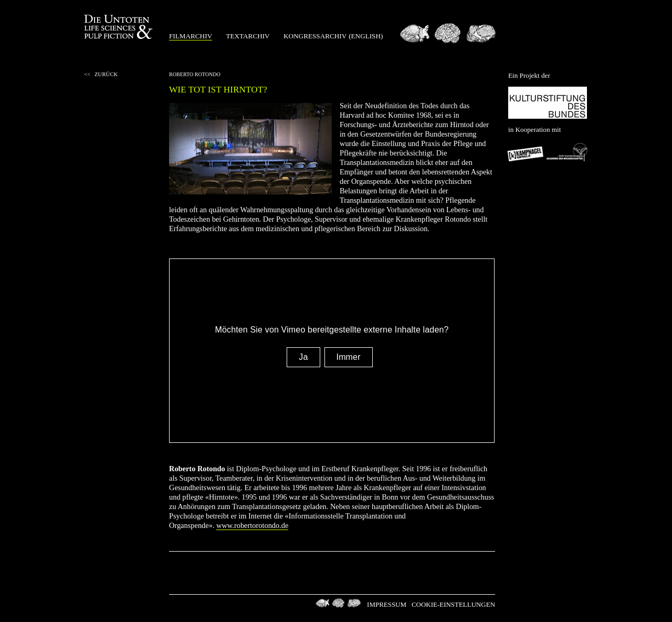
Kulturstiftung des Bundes (548, 103)
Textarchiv (248, 36)
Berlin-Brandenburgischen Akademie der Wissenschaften (567, 152)
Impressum (387, 604)
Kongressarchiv (315, 36)
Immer (349, 357)
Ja (303, 357)
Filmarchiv (191, 36)
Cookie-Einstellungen (453, 604)
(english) (366, 36)
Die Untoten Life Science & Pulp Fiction (119, 27)
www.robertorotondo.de (252, 525)
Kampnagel (526, 152)
